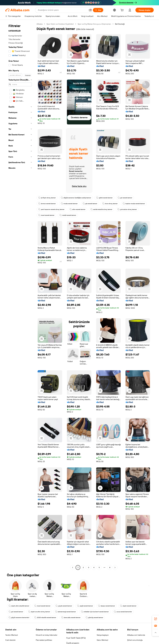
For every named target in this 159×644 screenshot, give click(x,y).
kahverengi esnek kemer (66, 612)
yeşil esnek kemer (85, 606)
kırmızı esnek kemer (47, 204)
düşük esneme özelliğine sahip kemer (76, 198)
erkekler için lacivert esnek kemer (95, 612)
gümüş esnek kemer (94, 618)
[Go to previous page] (73, 567)
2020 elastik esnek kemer (45, 618)
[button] (71, 55)
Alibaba (40, 24)
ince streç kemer (110, 204)
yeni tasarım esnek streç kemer (51, 209)
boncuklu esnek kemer (71, 618)
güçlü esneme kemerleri (19, 618)
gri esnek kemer (125, 198)
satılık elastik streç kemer (101, 209)
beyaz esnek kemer (107, 606)
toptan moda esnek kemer (134, 204)
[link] (156, 619)
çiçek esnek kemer (64, 606)
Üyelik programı (73, 643)
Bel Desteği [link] (120, 24)
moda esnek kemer (69, 204)
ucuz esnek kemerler (123, 612)
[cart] (123, 10)
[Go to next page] (115, 567)
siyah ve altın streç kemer (39, 612)
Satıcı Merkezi (102, 640)
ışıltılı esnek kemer (104, 198)
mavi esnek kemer (46, 215)
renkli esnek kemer (68, 215)
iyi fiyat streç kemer (47, 198)
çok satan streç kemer (127, 209)
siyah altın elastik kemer (19, 606)
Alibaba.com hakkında (136, 635)
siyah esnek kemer (128, 606)
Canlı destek (10, 640)
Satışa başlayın (103, 635)
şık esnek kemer (90, 204)
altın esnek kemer (78, 209)
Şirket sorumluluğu (135, 640)
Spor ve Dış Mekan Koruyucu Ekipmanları (94, 24)
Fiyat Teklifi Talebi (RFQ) (76, 638)
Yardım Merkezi (12, 635)
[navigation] (20, 296)
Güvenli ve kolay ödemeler (47, 635)
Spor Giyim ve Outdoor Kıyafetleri (60, 24)
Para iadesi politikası (44, 640)
